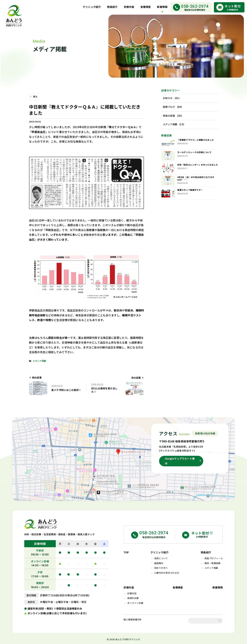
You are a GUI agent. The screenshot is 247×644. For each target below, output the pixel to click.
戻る (35, 96)
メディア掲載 (39, 361)
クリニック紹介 (92, 7)
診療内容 (129, 7)
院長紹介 (112, 7)
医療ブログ (169, 107)
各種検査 (146, 7)
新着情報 (162, 7)
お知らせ (168, 98)
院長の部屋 (169, 116)
